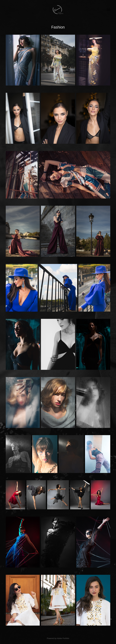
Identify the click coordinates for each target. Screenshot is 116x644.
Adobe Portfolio (63, 638)
